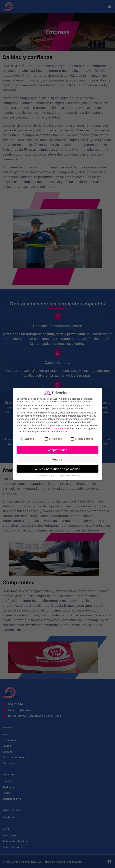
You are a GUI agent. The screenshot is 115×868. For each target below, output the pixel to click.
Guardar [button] (58, 458)
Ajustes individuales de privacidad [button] (58, 468)
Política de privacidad (57, 427)
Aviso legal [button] (76, 475)
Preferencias (61, 430)
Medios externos (82, 438)
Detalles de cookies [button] (43, 475)
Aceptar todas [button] (58, 449)
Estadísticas (53, 438)
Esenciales (28, 438)
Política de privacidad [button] (61, 475)
